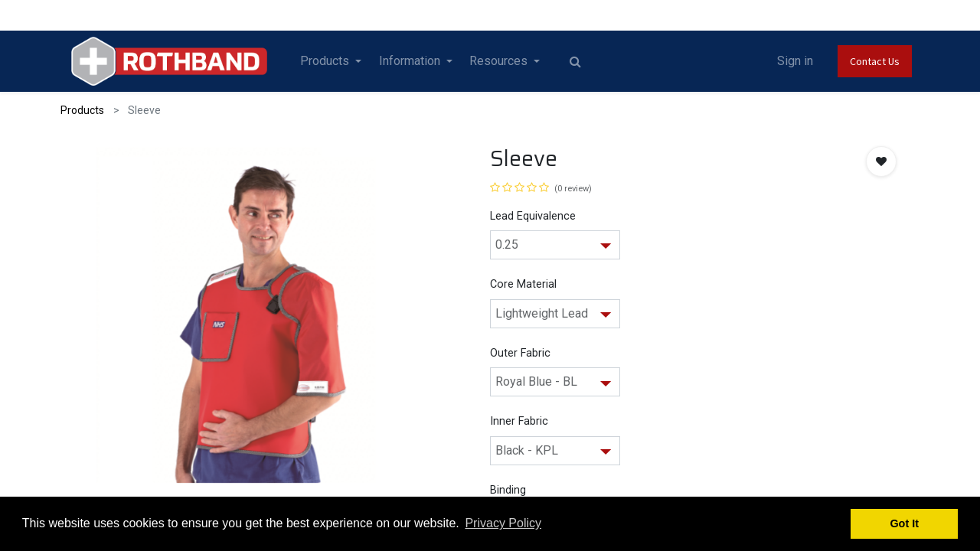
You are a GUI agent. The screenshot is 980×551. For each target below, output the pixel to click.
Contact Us (875, 61)
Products (82, 110)
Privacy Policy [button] (503, 523)
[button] (881, 161)
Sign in (795, 61)
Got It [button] (904, 523)
